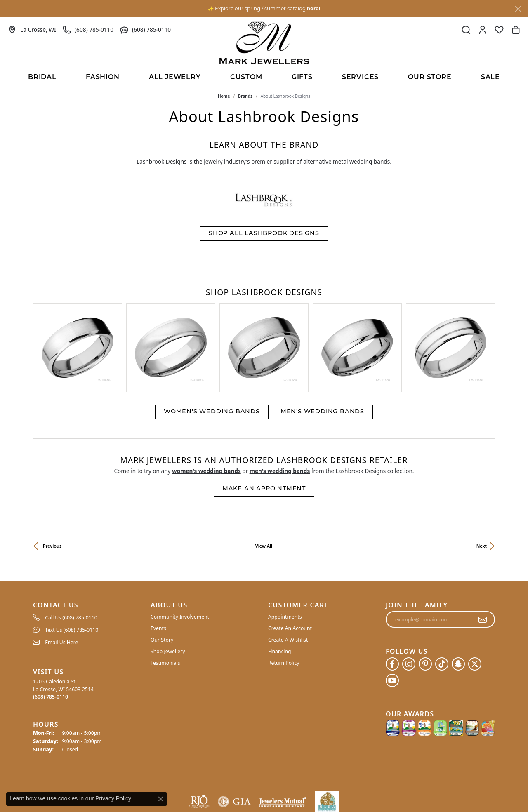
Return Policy (284, 602)
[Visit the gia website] (234, 741)
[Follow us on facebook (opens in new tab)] (392, 603)
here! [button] (313, 8)
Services (360, 78)
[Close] (518, 9)
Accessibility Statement (463, 787)
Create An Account (290, 567)
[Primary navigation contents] (264, 77)
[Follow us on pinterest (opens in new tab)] (425, 603)
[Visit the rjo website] (199, 741)
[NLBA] (327, 741)
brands (245, 96)
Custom (246, 78)
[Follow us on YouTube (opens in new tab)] (392, 619)
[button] (466, 30)
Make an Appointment (264, 428)
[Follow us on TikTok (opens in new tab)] (442, 603)
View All (264, 485)
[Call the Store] (51, 636)
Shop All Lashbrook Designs (264, 234)
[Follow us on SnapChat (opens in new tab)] (458, 603)
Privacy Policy (355, 787)
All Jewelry (175, 78)
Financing (280, 590)
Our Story (162, 579)
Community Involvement (180, 556)
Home (224, 96)
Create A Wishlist (288, 579)
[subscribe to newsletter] (483, 558)
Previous (52, 485)
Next (482, 485)
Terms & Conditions (403, 787)
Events (158, 567)
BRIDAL (42, 78)
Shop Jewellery (168, 590)
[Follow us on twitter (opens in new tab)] (475, 603)
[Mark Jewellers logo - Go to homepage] (264, 43)
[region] (264, 317)
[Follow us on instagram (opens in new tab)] (409, 603)
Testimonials (165, 602)
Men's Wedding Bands (322, 351)
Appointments (285, 556)
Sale (490, 78)
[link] (32, 30)
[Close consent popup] (160, 799)
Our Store (430, 78)
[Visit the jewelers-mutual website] (283, 741)
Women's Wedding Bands (212, 351)
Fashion (103, 78)
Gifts (302, 78)
